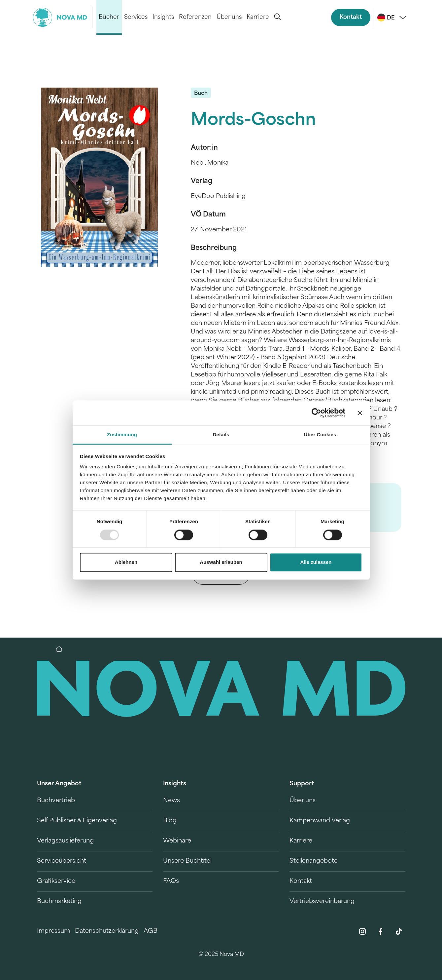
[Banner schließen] (360, 413)
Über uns (229, 17)
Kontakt (351, 17)
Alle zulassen (316, 562)
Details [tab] (221, 435)
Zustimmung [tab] (122, 435)
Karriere (258, 17)
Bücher (109, 17)
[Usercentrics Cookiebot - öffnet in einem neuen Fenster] (316, 413)
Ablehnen (126, 562)
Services (136, 17)
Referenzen (195, 17)
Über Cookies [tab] (320, 435)
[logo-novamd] (63, 17)
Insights (163, 17)
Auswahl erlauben (221, 562)
